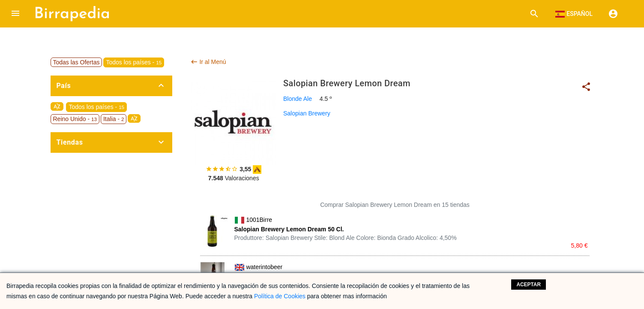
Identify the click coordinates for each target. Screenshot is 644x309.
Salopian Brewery (307, 113)
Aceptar (529, 285)
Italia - (114, 119)
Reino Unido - (75, 119)
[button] (15, 14)
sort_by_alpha (57, 106)
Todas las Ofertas (76, 62)
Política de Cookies (280, 296)
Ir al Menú (208, 62)
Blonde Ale (298, 99)
